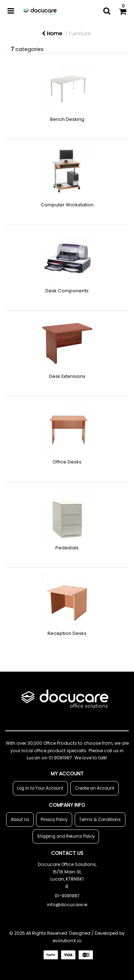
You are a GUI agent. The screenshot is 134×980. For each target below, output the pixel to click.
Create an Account (95, 788)
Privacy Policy (54, 820)
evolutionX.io (67, 941)
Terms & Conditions (100, 820)
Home (52, 34)
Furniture (80, 34)
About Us (20, 820)
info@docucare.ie (67, 905)
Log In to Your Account (40, 788)
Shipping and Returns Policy (66, 836)
